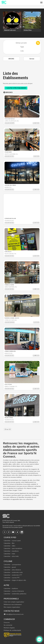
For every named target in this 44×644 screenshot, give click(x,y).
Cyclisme (8, 561)
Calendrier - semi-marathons (13, 548)
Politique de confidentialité (12, 630)
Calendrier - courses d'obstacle (14, 591)
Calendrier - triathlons (11, 589)
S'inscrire (7, 623)
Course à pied (10, 537)
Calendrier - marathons (11, 551)
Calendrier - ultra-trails (11, 556)
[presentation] (23, 33)
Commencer (9, 619)
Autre (6, 585)
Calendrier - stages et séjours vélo (15, 580)
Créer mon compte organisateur (14, 602)
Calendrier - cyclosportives (12, 565)
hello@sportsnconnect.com (14, 614)
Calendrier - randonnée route (13, 572)
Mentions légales (9, 628)
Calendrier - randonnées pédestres (15, 594)
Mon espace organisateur (12, 607)
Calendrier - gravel (10, 567)
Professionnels (11, 599)
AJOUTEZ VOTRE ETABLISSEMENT (16, 88)
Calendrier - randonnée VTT (13, 575)
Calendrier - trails (9, 554)
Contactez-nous (12, 611)
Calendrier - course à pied (12, 541)
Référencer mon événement (13, 605)
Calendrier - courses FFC (12, 578)
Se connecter (8, 625)
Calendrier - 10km (9, 546)
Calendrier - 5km (9, 543)
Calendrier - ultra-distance (12, 570)
